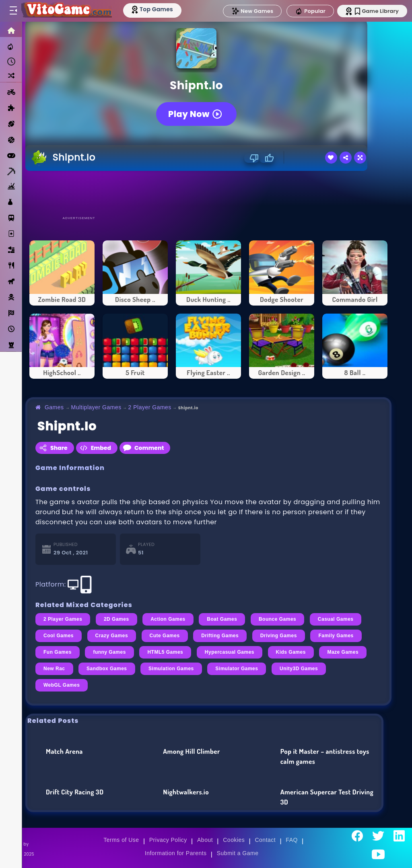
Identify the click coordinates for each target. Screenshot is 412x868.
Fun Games (58, 652)
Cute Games (165, 636)
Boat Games (222, 619)
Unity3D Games (299, 669)
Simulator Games (237, 669)
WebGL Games (62, 685)
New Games (252, 11)
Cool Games (59, 636)
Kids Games (291, 652)
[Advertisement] (208, 193)
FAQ (292, 840)
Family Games (336, 636)
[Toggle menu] (13, 11)
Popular (310, 11)
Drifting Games (220, 636)
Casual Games (336, 619)
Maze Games (343, 652)
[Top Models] (152, 9)
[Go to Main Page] (66, 11)
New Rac (54, 669)
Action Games (168, 619)
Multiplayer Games (96, 407)
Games (54, 407)
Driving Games (279, 636)
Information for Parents (176, 853)
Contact (265, 840)
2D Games (116, 619)
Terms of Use (121, 840)
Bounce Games (277, 619)
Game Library (377, 11)
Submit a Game (238, 853)
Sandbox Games (107, 669)
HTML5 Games (165, 652)
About (205, 840)
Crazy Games (112, 636)
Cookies (234, 840)
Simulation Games (171, 669)
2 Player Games (150, 407)
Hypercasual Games (230, 652)
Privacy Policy (168, 840)
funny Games (109, 652)
